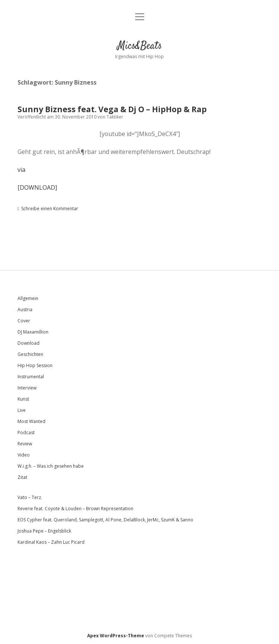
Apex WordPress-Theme (116, 636)
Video (24, 455)
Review (25, 444)
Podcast (26, 433)
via (21, 170)
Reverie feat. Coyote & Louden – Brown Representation (75, 509)
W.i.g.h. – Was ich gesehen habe (51, 466)
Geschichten (30, 354)
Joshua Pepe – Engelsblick (44, 531)
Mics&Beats (140, 46)
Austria (25, 310)
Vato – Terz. (30, 497)
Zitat (22, 477)
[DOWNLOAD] (37, 187)
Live (22, 410)
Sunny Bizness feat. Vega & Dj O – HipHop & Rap (112, 109)
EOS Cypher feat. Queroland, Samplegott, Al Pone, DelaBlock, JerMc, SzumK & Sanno (105, 520)
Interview (27, 388)
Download (28, 343)
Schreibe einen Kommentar (50, 209)
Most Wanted (31, 421)
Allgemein (28, 298)
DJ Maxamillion (33, 332)
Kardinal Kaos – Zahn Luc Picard (51, 542)
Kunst (23, 399)
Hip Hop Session (35, 365)
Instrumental (31, 377)
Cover (24, 321)
